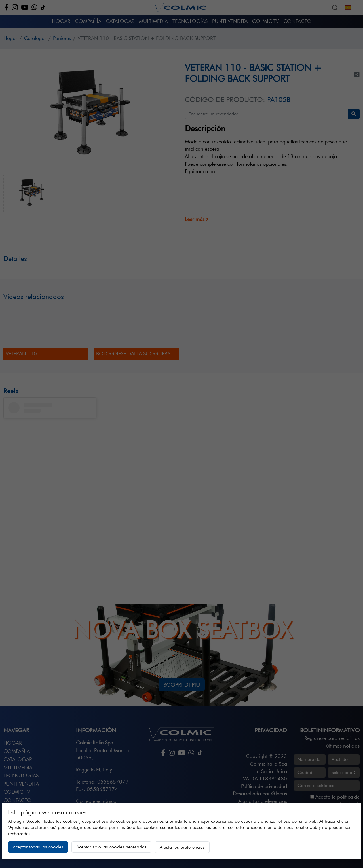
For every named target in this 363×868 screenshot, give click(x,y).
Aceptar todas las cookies (38, 847)
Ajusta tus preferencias (182, 847)
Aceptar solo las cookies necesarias (111, 847)
